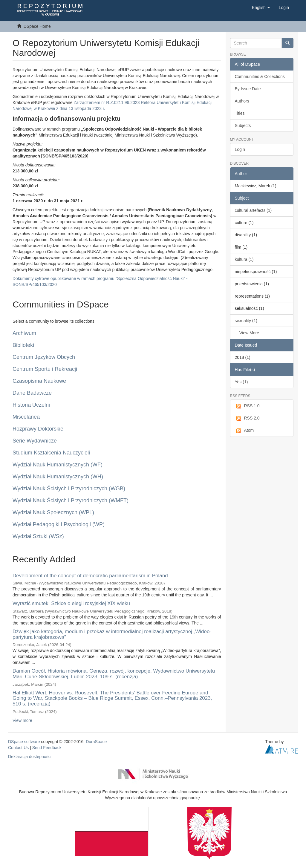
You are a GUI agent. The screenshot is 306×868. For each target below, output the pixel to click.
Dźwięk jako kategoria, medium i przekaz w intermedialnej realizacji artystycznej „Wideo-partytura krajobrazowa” (112, 634)
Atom (244, 431)
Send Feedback (47, 748)
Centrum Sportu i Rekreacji (45, 369)
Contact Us (18, 748)
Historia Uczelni (31, 405)
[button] (261, 7)
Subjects (243, 125)
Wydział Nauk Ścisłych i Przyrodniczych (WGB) (69, 489)
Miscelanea (26, 417)
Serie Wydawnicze (35, 441)
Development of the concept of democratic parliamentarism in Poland (90, 576)
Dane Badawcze (32, 393)
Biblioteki (23, 345)
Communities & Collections (260, 76)
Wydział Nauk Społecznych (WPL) (53, 512)
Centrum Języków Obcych (44, 357)
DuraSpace (96, 742)
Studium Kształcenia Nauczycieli (51, 453)
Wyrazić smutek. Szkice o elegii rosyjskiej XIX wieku (71, 603)
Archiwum (24, 333)
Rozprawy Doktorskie (38, 429)
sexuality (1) (246, 321)
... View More (247, 333)
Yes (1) (241, 382)
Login (240, 149)
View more (22, 720)
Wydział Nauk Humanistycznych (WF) (58, 465)
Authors (242, 101)
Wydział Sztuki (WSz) (38, 536)
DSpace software (24, 742)
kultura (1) (244, 259)
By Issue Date (248, 89)
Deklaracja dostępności (30, 757)
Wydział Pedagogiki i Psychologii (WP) (59, 524)
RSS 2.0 (247, 418)
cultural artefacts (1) (253, 210)
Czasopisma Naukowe (39, 381)
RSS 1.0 (247, 406)
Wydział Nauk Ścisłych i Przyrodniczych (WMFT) (71, 500)
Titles (240, 113)
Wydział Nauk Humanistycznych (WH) (58, 477)
